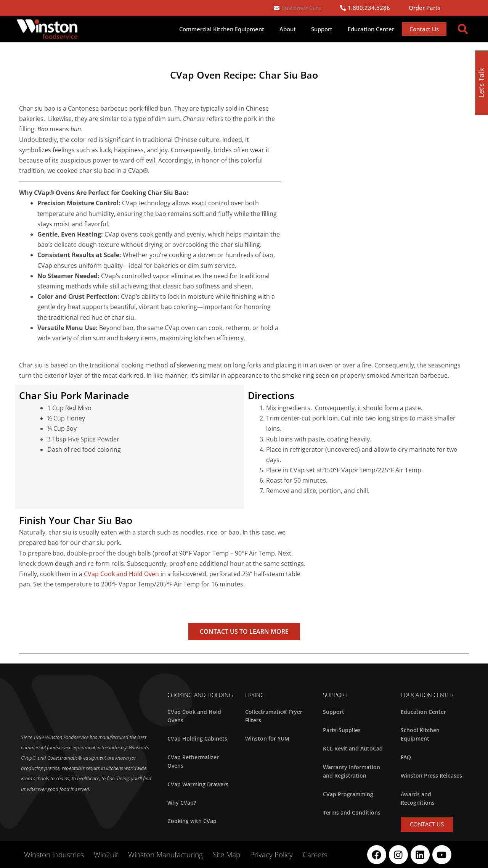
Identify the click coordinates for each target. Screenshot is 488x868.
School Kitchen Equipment (420, 734)
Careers (315, 855)
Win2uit (106, 855)
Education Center (371, 29)
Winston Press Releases (431, 775)
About (288, 29)
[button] (463, 29)
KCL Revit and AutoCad (353, 748)
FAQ (406, 757)
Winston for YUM (267, 738)
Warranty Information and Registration (352, 771)
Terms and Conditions (352, 812)
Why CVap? (182, 803)
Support (322, 29)
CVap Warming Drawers (198, 784)
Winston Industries (54, 855)
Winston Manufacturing (165, 855)
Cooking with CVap (192, 821)
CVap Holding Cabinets (197, 738)
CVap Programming (348, 794)
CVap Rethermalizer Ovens (193, 761)
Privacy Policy (271, 855)
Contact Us (424, 29)
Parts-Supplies (342, 730)
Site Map (226, 855)
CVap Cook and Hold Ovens (194, 716)
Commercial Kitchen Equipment (222, 29)
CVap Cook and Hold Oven (121, 574)
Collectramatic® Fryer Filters (274, 716)
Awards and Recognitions (418, 798)
